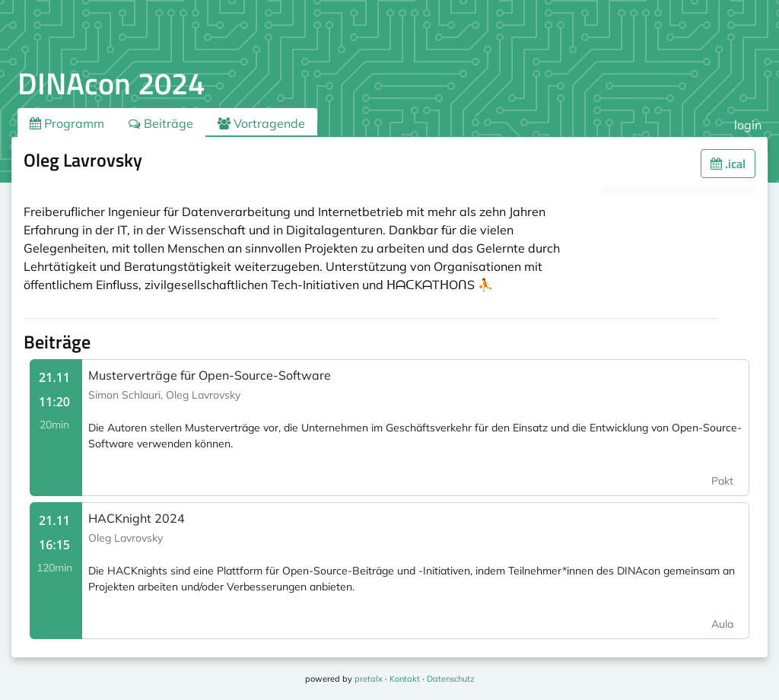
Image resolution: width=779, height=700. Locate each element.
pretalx (369, 679)
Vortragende (261, 123)
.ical (728, 164)
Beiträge (161, 123)
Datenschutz (451, 679)
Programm (67, 123)
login (748, 125)
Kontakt (405, 679)
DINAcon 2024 (111, 83)
